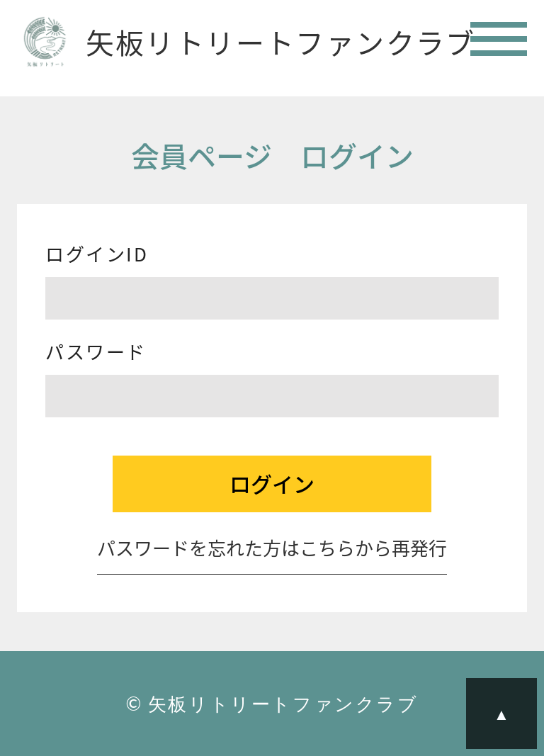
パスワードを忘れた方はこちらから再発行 (272, 550)
